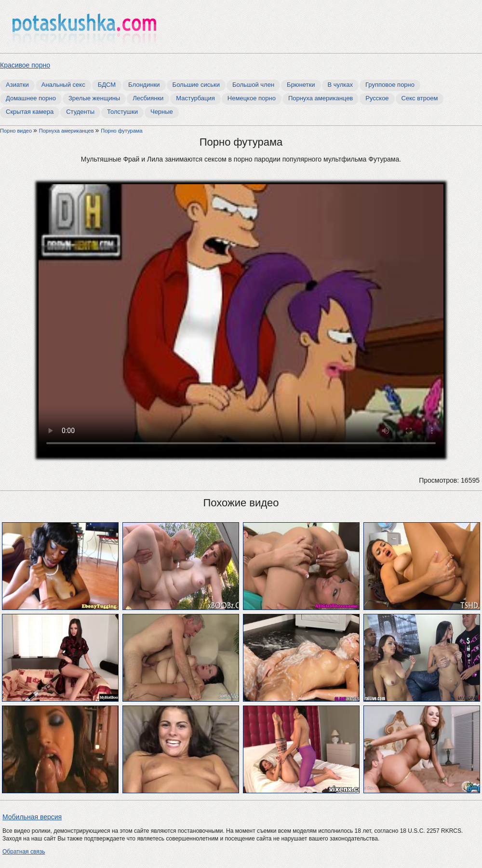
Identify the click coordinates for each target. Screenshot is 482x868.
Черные (162, 112)
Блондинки (144, 85)
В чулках (341, 85)
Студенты (80, 112)
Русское (377, 98)
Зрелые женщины (94, 98)
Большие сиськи (196, 85)
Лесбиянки (148, 98)
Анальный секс (63, 85)
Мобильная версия (32, 817)
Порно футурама (121, 131)
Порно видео (17, 131)
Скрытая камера (30, 112)
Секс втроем (420, 98)
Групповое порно (390, 85)
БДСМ (107, 85)
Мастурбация (195, 98)
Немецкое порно (252, 98)
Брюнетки (301, 85)
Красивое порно (25, 65)
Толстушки (122, 112)
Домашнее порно (31, 98)
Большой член (253, 85)
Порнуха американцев (321, 98)
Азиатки (17, 85)
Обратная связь (24, 852)
